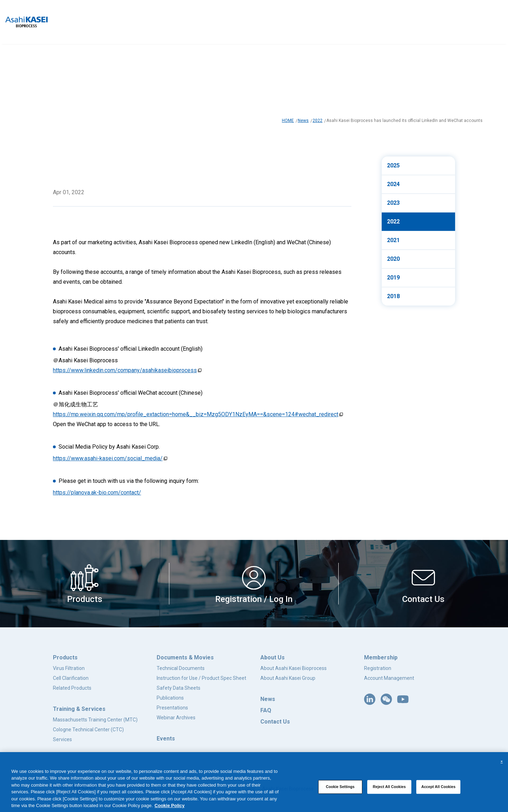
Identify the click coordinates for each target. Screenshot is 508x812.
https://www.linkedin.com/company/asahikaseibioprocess (125, 370)
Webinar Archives (176, 718)
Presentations (172, 708)
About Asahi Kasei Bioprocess (294, 668)
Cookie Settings (340, 790)
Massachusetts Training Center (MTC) (95, 720)
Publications (170, 698)
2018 (393, 296)
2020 (393, 259)
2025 (393, 165)
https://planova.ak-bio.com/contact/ (97, 493)
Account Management (389, 678)
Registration (378, 668)
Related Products (72, 688)
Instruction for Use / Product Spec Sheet (201, 678)
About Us (273, 657)
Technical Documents (181, 668)
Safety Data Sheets (179, 688)
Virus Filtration (69, 668)
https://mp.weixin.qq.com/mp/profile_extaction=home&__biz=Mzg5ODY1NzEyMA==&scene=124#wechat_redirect (196, 414)
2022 (317, 121)
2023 (393, 203)
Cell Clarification (71, 678)
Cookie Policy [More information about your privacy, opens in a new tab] (170, 809)
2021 (393, 240)
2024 (393, 184)
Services (62, 739)
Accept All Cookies (438, 790)
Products (65, 657)
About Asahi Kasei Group (288, 678)
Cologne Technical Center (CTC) (88, 730)
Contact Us (275, 722)
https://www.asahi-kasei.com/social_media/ (108, 458)
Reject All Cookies (389, 790)
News (303, 121)
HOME (288, 121)
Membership (381, 657)
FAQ (266, 710)
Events (166, 739)
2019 (393, 278)
